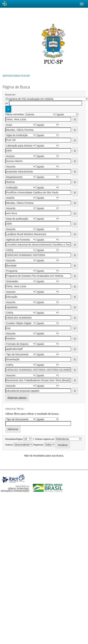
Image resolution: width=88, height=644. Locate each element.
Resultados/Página (14, 439)
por (7, 103)
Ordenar (9, 445)
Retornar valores (17, 398)
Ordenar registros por (45, 439)
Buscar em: (11, 95)
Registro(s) (38, 445)
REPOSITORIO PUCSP (16, 76)
